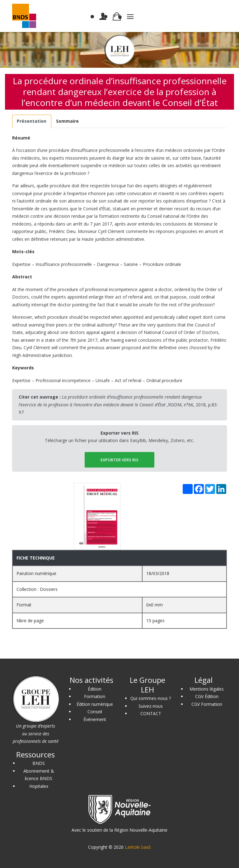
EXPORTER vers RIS (119, 460)
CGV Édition (207, 696)
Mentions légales (207, 689)
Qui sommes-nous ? (151, 698)
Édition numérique (95, 704)
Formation (95, 696)
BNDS (39, 763)
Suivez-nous (151, 706)
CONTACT (151, 713)
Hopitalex (39, 786)
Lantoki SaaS (138, 847)
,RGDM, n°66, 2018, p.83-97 (118, 404)
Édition (95, 689)
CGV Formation (207, 704)
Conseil (95, 712)
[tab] (32, 121)
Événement (95, 719)
